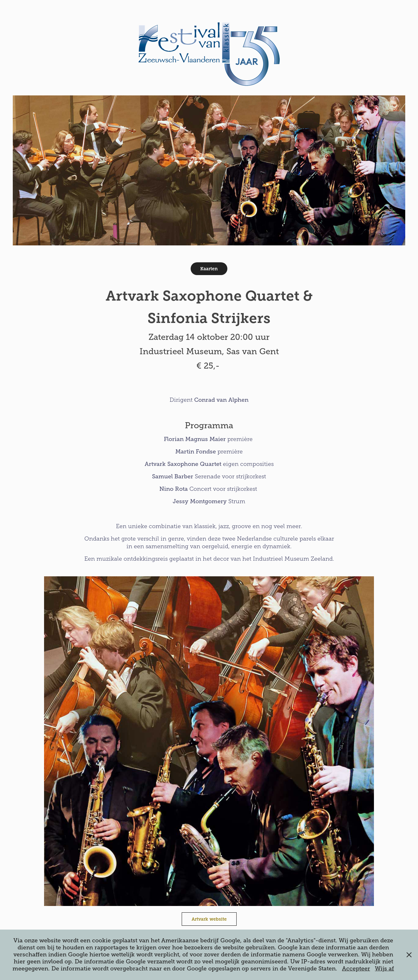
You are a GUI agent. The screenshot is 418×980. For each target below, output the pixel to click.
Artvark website (209, 919)
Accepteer (356, 969)
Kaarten (209, 269)
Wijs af (384, 969)
